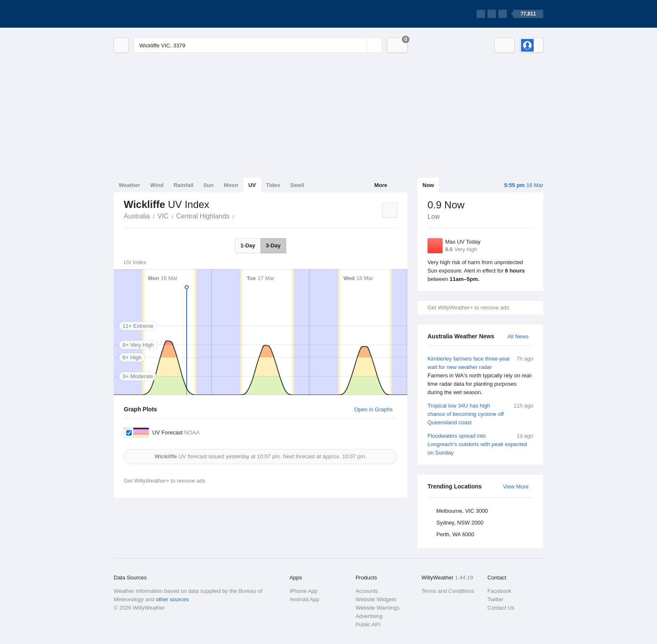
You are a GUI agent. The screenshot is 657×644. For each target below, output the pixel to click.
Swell (297, 185)
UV (252, 185)
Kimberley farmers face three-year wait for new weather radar (480, 376)
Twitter (495, 599)
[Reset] (360, 45)
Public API (368, 625)
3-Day (273, 245)
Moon (231, 185)
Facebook (499, 591)
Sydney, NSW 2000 (460, 523)
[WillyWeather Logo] (153, 14)
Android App (304, 599)
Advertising (369, 616)
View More (516, 487)
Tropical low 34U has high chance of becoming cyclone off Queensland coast (480, 414)
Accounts (366, 591)
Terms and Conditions (448, 591)
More (381, 185)
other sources (172, 599)
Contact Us (501, 608)
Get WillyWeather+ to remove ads (468, 308)
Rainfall (184, 185)
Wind (157, 185)
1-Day (248, 245)
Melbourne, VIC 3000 (462, 511)
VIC (163, 216)
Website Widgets (376, 599)
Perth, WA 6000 (455, 534)
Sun (209, 185)
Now (428, 185)
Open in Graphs (373, 409)
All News (518, 336)
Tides (273, 185)
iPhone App (304, 591)
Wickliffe (239, 216)
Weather (129, 185)
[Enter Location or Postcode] (258, 45)
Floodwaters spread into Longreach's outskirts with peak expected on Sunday (480, 444)
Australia (137, 216)
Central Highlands (203, 216)
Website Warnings (377, 608)
